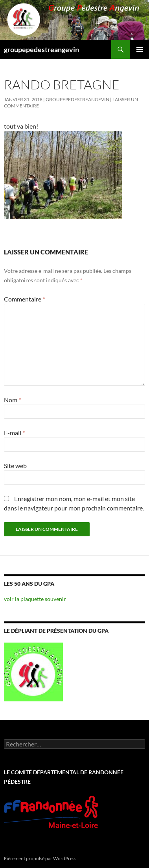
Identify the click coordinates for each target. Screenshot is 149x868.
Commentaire (24, 299)
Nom (12, 400)
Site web (15, 466)
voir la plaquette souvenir (35, 599)
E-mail (14, 433)
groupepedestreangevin (41, 49)
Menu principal (140, 49)
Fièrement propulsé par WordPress (40, 858)
